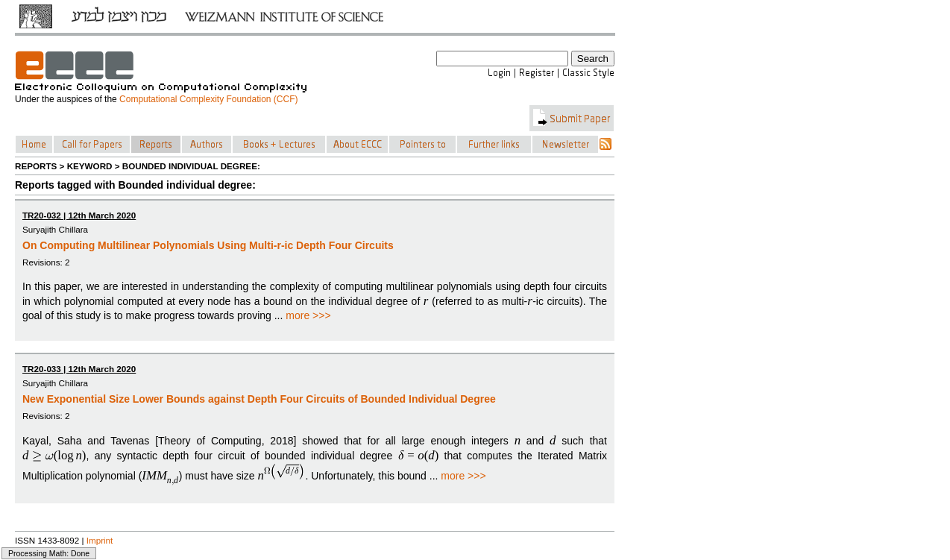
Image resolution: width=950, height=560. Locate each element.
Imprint (100, 540)
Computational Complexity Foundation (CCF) (208, 99)
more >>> (308, 315)
